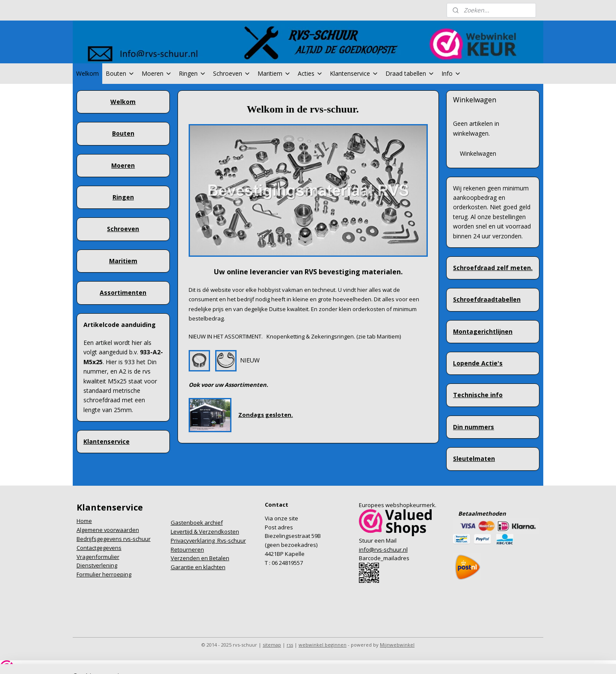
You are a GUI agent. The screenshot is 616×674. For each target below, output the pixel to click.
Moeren (157, 73)
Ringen (192, 73)
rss (290, 645)
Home (84, 521)
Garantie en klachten (198, 567)
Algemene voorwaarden (108, 530)
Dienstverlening (97, 565)
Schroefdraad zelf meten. (493, 268)
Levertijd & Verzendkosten (205, 531)
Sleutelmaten (474, 459)
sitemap (272, 645)
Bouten (120, 73)
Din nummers (474, 427)
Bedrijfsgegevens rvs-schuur (114, 539)
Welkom (87, 73)
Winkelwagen (478, 153)
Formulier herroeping (104, 574)
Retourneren (187, 549)
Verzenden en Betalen (200, 558)
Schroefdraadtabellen (487, 299)
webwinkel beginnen (323, 645)
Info (451, 73)
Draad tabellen (410, 73)
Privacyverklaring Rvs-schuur (208, 540)
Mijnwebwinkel (397, 645)
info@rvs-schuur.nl (383, 549)
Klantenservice (354, 73)
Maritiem (274, 73)
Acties (310, 73)
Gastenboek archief (197, 523)
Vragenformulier (98, 557)
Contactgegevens (99, 548)
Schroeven (232, 73)
